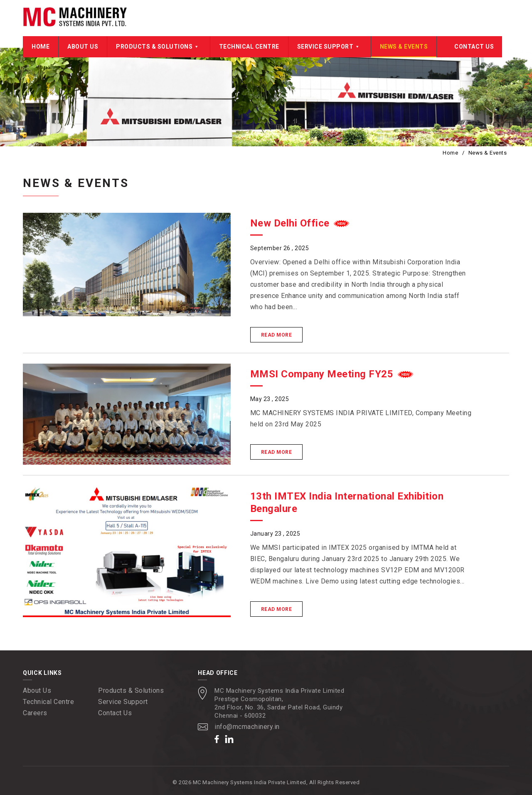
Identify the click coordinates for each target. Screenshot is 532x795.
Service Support (330, 47)
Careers (35, 713)
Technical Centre (249, 47)
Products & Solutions (159, 47)
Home (41, 47)
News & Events (404, 47)
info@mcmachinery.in (247, 727)
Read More (277, 335)
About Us (83, 47)
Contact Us (474, 47)
